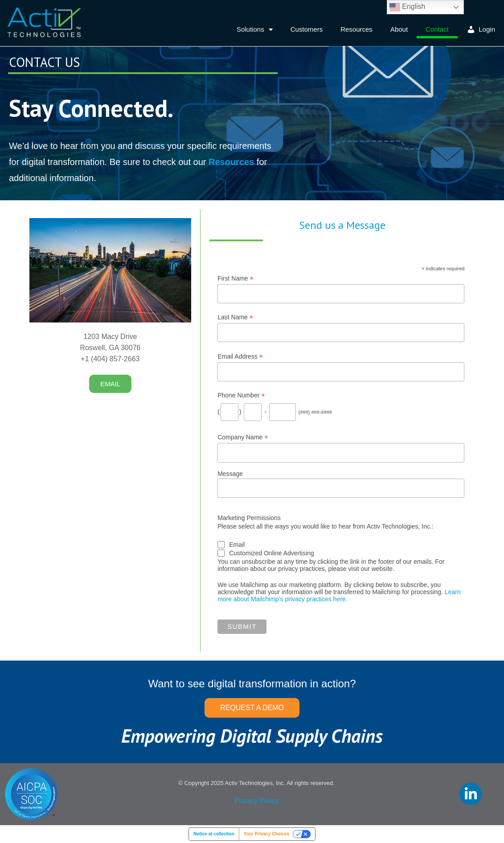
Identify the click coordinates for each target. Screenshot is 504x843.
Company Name (243, 437)
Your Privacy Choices (266, 834)
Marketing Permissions (249, 518)
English (408, 7)
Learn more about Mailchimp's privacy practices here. (339, 595)
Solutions (255, 30)
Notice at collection (214, 834)
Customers (307, 29)
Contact (437, 29)
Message (230, 474)
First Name (236, 279)
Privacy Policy (257, 801)
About (399, 29)
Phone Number (241, 395)
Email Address (240, 357)
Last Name (235, 317)
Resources (356, 29)
